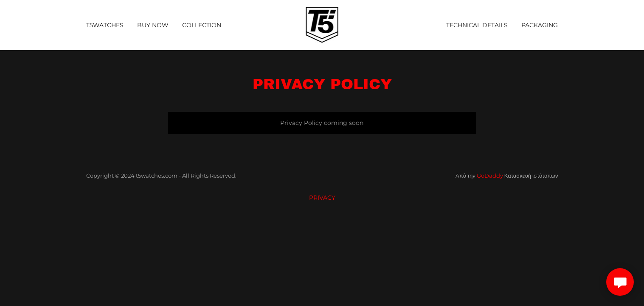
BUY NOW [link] (153, 25)
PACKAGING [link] (540, 25)
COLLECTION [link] (202, 25)
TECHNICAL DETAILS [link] (477, 25)
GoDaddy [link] (490, 176)
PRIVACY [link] (322, 198)
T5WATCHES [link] (105, 25)
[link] (322, 24)
